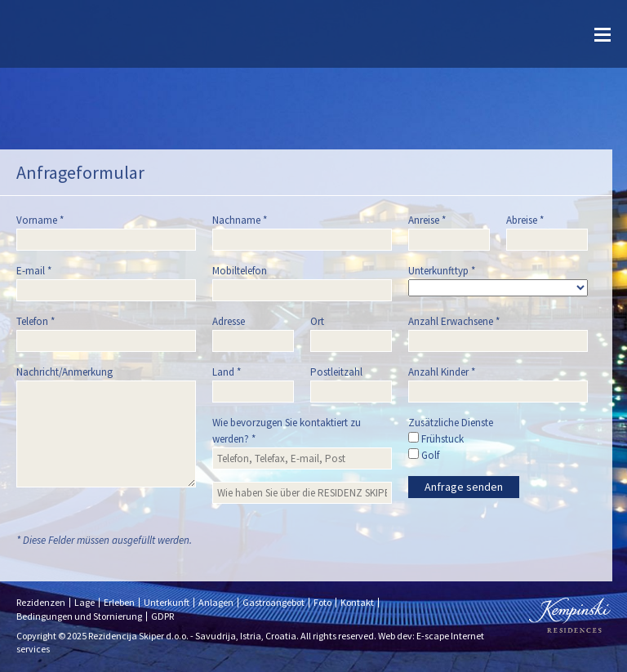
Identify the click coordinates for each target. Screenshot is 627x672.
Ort (317, 321)
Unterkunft (167, 602)
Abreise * (525, 220)
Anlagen (216, 602)
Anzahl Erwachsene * (454, 321)
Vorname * (40, 220)
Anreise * (427, 220)
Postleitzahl (336, 372)
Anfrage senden (464, 487)
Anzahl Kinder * (442, 372)
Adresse (229, 321)
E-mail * (34, 271)
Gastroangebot (273, 602)
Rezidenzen (41, 602)
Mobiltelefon (240, 271)
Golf (424, 455)
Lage (84, 602)
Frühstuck (436, 439)
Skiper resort (57, 34)
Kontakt (357, 602)
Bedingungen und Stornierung (79, 616)
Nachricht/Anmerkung (64, 372)
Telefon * (36, 321)
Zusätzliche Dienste (451, 423)
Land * (227, 372)
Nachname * (240, 220)
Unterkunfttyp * (442, 271)
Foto (322, 602)
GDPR (162, 616)
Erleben (119, 602)
